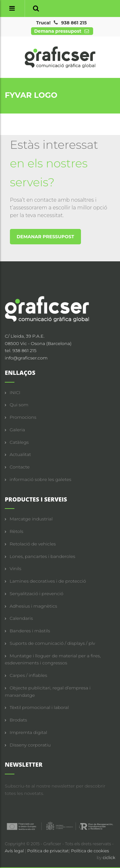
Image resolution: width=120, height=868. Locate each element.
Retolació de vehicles (33, 544)
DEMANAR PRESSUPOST (45, 237)
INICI (15, 392)
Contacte (20, 467)
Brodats (18, 720)
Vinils (15, 569)
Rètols (16, 531)
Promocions (23, 417)
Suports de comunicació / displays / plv (52, 643)
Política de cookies (90, 851)
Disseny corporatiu (30, 745)
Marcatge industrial (31, 519)
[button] (36, 8)
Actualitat (20, 454)
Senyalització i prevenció (36, 594)
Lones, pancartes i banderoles (42, 556)
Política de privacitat (48, 851)
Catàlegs (19, 442)
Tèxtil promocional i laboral (39, 707)
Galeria (17, 430)
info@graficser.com (26, 358)
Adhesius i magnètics (33, 606)
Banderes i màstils (30, 631)
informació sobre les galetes (40, 479)
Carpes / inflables (28, 675)
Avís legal (15, 851)
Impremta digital (28, 732)
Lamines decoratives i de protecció (48, 581)
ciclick (109, 857)
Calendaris (21, 618)
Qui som (19, 405)
